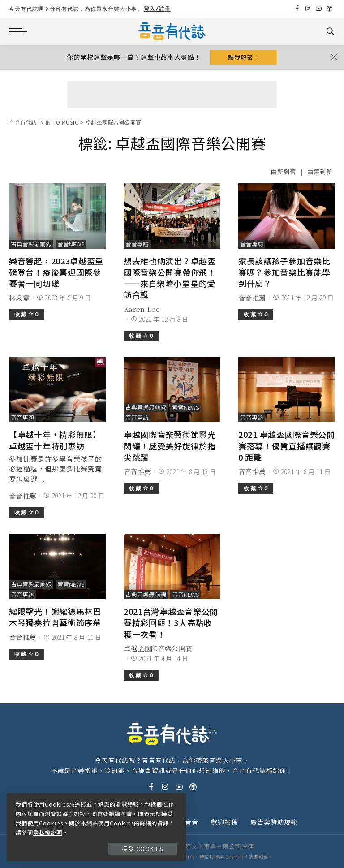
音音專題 (22, 417)
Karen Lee (142, 309)
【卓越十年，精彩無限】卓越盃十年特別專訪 (55, 440)
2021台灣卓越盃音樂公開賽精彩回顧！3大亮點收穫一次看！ (171, 622)
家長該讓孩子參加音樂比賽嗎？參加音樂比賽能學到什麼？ (284, 272)
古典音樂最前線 (31, 244)
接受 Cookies (143, 849)
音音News (71, 244)
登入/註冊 (157, 9)
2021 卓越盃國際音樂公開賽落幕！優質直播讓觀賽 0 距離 (287, 445)
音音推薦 (252, 298)
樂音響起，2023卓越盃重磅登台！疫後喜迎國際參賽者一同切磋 (56, 272)
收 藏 (26, 314)
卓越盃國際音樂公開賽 (158, 648)
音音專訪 (137, 244)
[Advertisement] (172, 95)
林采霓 (19, 298)
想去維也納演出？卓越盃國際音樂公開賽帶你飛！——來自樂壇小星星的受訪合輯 (170, 278)
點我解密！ (244, 57)
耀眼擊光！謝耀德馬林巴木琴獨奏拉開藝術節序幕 (55, 617)
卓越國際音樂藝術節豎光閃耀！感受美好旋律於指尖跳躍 (170, 445)
